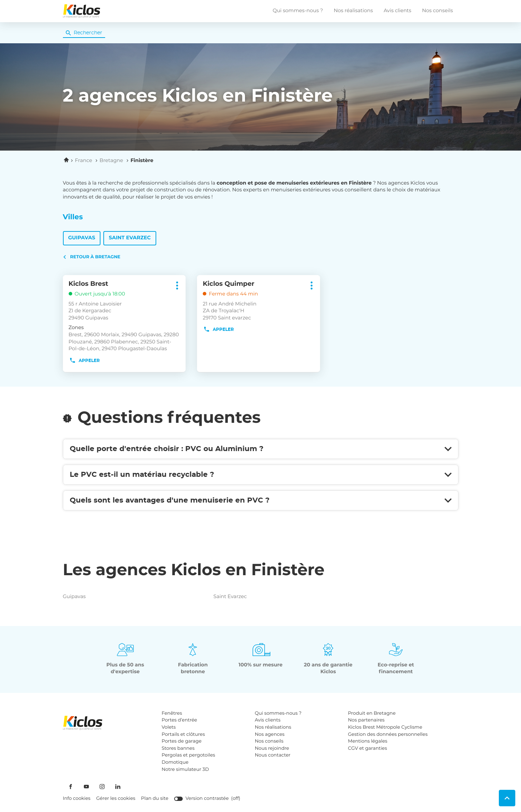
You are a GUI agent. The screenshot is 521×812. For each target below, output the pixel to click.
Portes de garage (182, 741)
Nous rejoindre (272, 749)
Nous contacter (273, 755)
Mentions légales (368, 741)
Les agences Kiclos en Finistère (194, 571)
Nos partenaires (366, 720)
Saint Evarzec (130, 238)
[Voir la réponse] (261, 449)
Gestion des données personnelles (388, 735)
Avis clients (397, 11)
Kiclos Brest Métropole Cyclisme (385, 727)
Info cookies (77, 799)
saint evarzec (258, 597)
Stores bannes (178, 749)
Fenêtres (172, 713)
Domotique (175, 762)
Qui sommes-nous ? (298, 11)
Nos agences (270, 735)
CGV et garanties (367, 749)
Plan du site (154, 799)
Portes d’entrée (179, 720)
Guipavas (82, 238)
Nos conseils (437, 11)
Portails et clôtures (183, 735)
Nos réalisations (353, 11)
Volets (169, 727)
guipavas (107, 597)
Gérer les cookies (116, 799)
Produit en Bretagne (372, 713)
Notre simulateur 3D (185, 770)
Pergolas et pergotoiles (188, 755)
